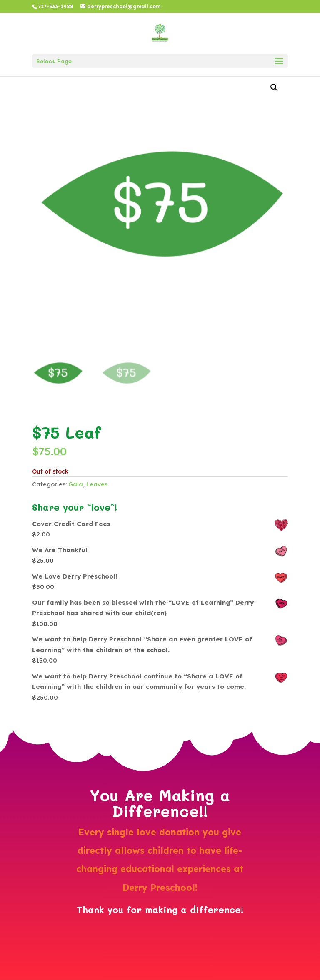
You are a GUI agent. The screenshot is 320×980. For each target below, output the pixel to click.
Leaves (97, 484)
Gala (76, 484)
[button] (274, 87)
